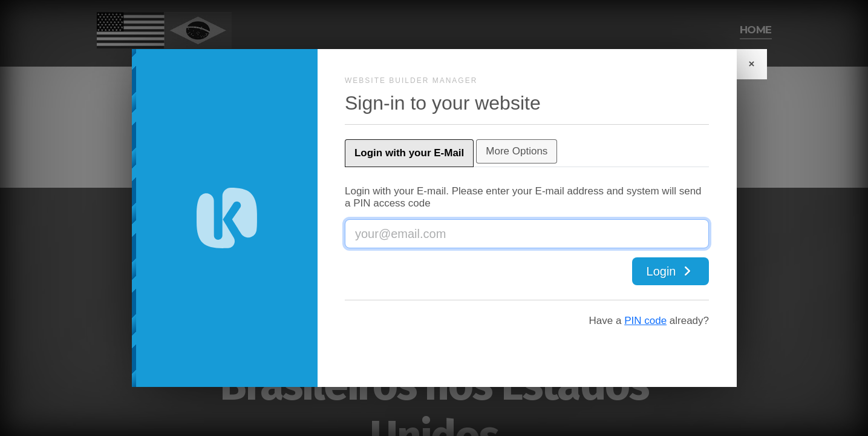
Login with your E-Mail (442, 153)
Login (638, 271)
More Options (550, 151)
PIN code (613, 321)
